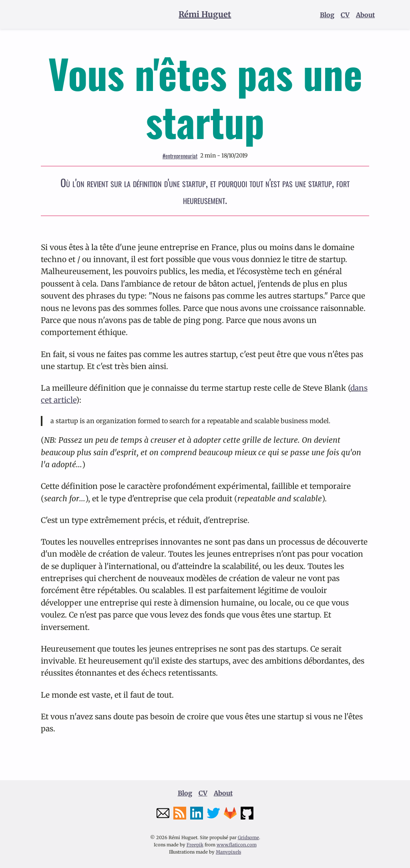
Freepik (195, 845)
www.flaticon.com (237, 845)
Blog (327, 15)
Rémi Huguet (205, 14)
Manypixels (228, 852)
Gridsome (248, 838)
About (365, 15)
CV (345, 15)
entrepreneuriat (180, 156)
